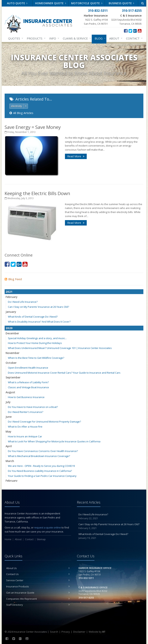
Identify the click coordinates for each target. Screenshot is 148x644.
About (115, 38)
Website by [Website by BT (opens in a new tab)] (97, 632)
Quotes (15, 38)
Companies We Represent (38, 599)
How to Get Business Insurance (26, 397)
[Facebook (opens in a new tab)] (126, 31)
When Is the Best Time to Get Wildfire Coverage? (36, 358)
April (9, 446)
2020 (9, 328)
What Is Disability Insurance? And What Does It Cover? (39, 322)
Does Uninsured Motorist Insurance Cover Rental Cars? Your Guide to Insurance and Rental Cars (64, 373)
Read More (76, 156)
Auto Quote (17, 3)
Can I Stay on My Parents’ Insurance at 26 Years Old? (38, 307)
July (8, 402)
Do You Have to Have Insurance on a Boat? (33, 407)
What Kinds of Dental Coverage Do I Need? (33, 317)
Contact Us (38, 574)
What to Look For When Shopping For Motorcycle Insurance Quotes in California (54, 441)
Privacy (66, 632)
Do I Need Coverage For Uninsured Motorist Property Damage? (44, 422)
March (10, 461)
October (11, 363)
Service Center (38, 580)
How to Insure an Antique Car (25, 436)
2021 (9, 292)
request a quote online (48, 527)
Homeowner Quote (51, 3)
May (8, 431)
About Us (38, 568)
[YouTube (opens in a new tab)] (140, 31)
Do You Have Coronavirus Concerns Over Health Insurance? (43, 451)
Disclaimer (79, 632)
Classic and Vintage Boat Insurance (28, 387)
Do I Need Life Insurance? (23, 302)
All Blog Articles (21, 113)
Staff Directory (38, 605)
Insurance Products (38, 586)
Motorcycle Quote (87, 3)
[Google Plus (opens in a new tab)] (135, 31)
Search (54, 632)
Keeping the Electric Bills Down (37, 193)
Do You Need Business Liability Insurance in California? (40, 471)
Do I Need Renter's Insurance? (26, 412)
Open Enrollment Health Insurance (28, 368)
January (11, 312)
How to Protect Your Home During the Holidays (35, 343)
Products (35, 38)
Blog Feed (13, 279)
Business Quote (122, 3)
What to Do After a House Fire (25, 427)
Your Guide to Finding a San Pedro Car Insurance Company (42, 476)
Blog (99, 38)
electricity (16, 106)
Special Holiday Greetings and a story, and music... (37, 338)
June (9, 417)
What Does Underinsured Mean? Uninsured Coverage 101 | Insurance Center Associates (60, 348)
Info (53, 38)
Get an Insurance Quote (38, 593)
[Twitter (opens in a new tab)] (130, 31)
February (12, 297)
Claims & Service (76, 38)
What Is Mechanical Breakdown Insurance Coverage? (39, 456)
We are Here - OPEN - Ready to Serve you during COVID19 (41, 466)
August (10, 392)
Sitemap (41, 539)
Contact (134, 38)
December (12, 333)
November (13, 353)
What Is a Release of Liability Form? (28, 382)
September (13, 377)
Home (8, 539)
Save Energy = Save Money (33, 127)
